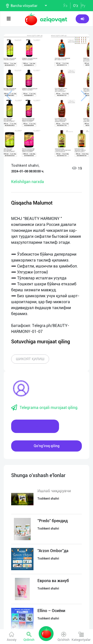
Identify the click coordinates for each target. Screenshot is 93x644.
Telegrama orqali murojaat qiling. (45, 408)
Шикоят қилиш (30, 359)
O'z (76, 6)
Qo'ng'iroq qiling (47, 446)
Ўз (65, 6)
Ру (83, 6)
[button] (81, 40)
